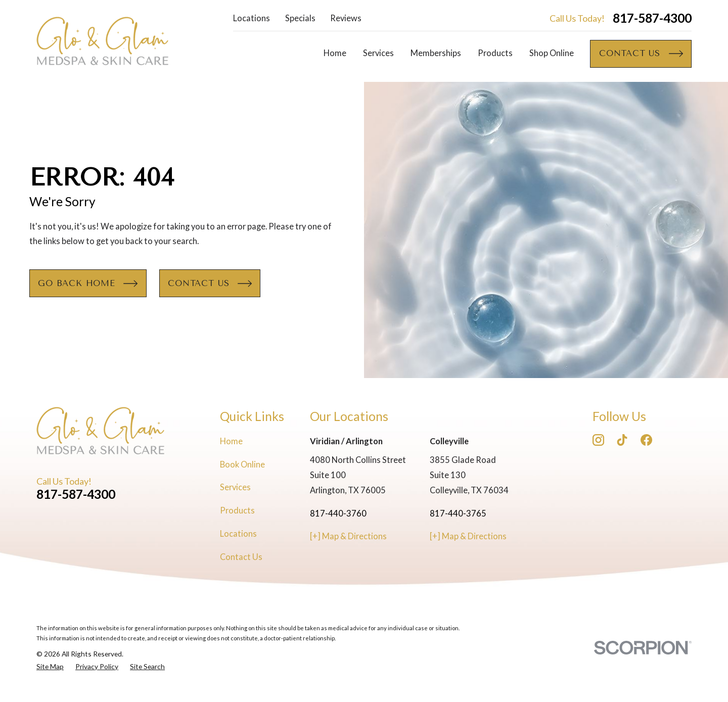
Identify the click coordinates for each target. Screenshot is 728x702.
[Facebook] (646, 440)
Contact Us (241, 557)
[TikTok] (622, 440)
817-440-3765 (458, 513)
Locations (252, 18)
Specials (300, 18)
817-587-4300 (652, 18)
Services (235, 487)
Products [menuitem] (495, 53)
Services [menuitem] (378, 53)
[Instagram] (598, 440)
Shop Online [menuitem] (552, 53)
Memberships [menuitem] (436, 53)
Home (231, 441)
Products (237, 510)
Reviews (346, 18)
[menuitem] (50, 667)
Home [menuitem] (335, 53)
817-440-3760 (338, 513)
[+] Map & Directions (348, 536)
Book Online (242, 464)
